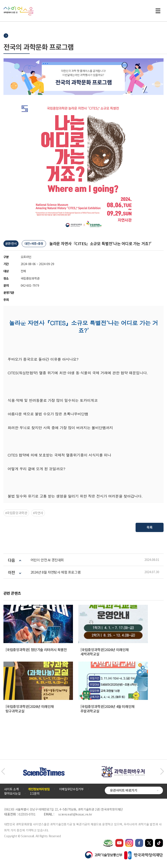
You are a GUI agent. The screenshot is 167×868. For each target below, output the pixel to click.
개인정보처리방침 (39, 789)
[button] (3, 772)
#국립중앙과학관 (16, 513)
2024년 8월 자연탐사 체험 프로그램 (56, 572)
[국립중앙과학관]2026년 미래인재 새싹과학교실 (105, 652)
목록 (150, 527)
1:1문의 (35, 793)
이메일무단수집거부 (71, 789)
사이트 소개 (11, 789)
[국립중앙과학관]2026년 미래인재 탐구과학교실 (30, 709)
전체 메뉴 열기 (158, 11)
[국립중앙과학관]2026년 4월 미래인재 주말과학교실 (107, 709)
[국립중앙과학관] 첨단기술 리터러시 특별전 (36, 650)
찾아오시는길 (12, 793)
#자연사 (38, 513)
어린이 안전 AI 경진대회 (47, 560)
